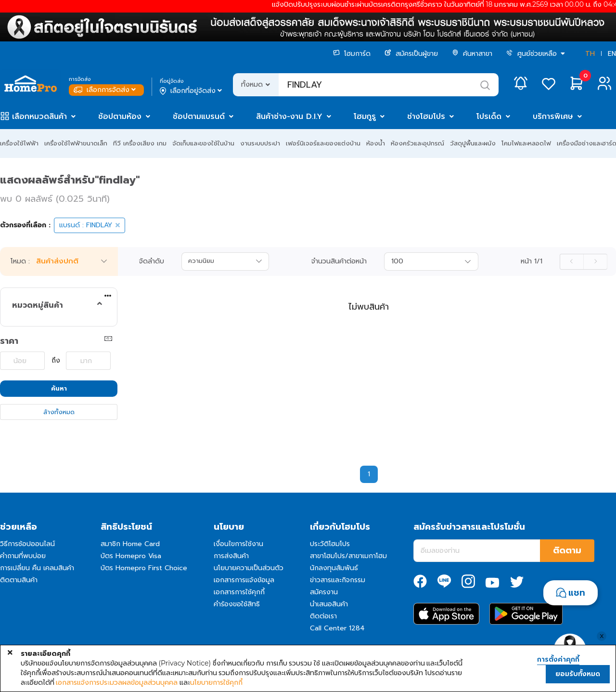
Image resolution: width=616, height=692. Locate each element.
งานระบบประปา (260, 143)
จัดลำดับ (152, 261)
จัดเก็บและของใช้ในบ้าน (203, 143)
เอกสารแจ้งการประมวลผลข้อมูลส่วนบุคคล (117, 682)
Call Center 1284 (337, 628)
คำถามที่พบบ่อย (23, 556)
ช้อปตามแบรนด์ (199, 117)
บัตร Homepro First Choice (144, 568)
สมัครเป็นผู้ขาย (411, 54)
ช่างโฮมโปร (426, 117)
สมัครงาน (324, 592)
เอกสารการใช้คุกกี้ (239, 592)
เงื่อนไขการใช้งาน (238, 544)
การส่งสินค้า (231, 556)
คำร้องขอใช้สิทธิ (237, 604)
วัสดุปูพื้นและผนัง (473, 143)
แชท (577, 593)
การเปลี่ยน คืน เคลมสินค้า (37, 568)
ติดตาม (567, 550)
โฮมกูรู (365, 117)
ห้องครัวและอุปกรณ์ (417, 143)
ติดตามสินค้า (19, 580)
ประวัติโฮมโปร (330, 544)
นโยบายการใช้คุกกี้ (216, 682)
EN (612, 54)
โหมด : (20, 261)
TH (590, 54)
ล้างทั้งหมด (59, 412)
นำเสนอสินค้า (329, 604)
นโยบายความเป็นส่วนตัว (249, 568)
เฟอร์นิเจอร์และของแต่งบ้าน (323, 143)
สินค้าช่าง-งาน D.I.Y (289, 117)
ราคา (9, 341)
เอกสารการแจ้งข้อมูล (244, 580)
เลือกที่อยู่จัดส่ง (192, 91)
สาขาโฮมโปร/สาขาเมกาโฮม (348, 556)
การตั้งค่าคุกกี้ (558, 660)
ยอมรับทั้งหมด (578, 674)
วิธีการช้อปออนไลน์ (27, 544)
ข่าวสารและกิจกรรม (338, 580)
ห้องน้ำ (376, 143)
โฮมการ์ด (352, 54)
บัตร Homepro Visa (131, 556)
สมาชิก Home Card (130, 544)
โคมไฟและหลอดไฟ (526, 143)
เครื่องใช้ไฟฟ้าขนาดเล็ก (76, 143)
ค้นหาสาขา (472, 54)
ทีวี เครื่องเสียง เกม (140, 143)
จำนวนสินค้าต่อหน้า (339, 261)
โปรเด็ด (489, 117)
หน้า (532, 261)
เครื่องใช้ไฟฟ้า (19, 143)
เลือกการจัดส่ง (106, 90)
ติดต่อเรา (323, 616)
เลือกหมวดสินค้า (39, 117)
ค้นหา (59, 388)
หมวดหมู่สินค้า (38, 305)
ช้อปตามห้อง (120, 117)
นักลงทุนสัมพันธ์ (334, 568)
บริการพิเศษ (553, 117)
